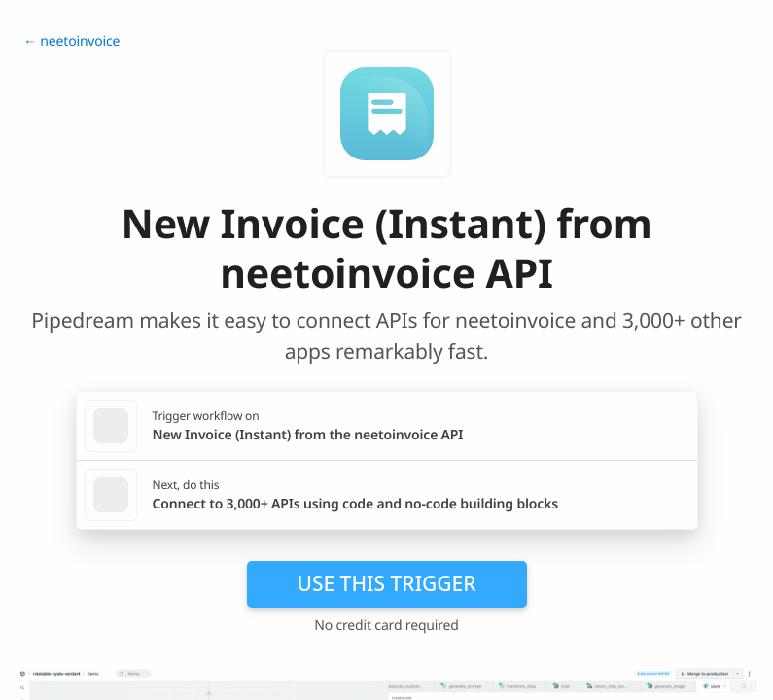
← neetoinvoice (71, 41)
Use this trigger (386, 583)
